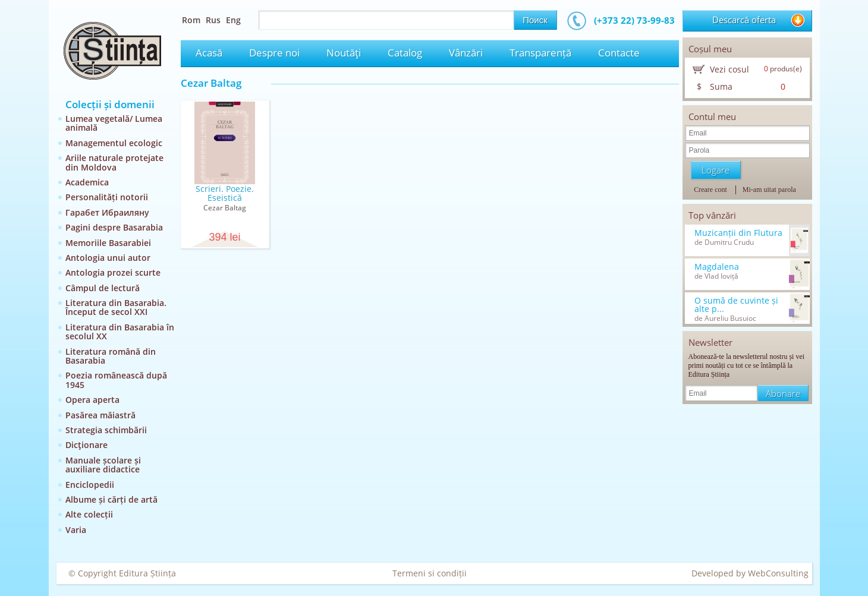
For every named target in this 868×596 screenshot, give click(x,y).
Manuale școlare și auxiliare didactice (103, 465)
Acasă (209, 53)
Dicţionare (87, 445)
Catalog (405, 53)
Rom (191, 20)
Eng (233, 20)
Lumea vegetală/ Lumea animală (114, 123)
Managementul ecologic (114, 143)
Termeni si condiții (430, 573)
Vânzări (466, 53)
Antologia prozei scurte (113, 272)
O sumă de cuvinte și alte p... (736, 305)
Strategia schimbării (106, 430)
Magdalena (717, 267)
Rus (213, 20)
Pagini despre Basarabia (114, 227)
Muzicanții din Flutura (738, 233)
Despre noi (274, 53)
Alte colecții (89, 514)
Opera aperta (92, 400)
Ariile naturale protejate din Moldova (114, 162)
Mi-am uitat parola (769, 190)
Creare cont (710, 190)
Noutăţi (344, 53)
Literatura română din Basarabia (111, 356)
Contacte (619, 53)
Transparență (540, 53)
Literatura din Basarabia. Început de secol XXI (116, 307)
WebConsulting (778, 573)
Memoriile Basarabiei (108, 243)
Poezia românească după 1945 (116, 380)
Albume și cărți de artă (111, 499)
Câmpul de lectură (103, 288)
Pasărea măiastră (100, 415)
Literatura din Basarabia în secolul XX (120, 332)
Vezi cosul (729, 69)
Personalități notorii (107, 197)
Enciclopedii (90, 485)
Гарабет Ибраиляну (107, 212)
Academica (87, 182)
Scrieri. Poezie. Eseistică (225, 193)
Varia (76, 530)
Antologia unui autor (108, 258)
